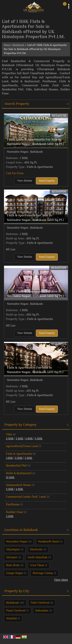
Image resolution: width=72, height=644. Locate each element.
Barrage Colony (43, 573)
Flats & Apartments (19, 454)
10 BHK (10, 477)
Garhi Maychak (38, 557)
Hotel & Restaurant (19, 473)
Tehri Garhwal (40, 603)
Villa (9, 434)
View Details (25, 181)
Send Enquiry (47, 181)
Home (7, 45)
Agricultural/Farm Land (22, 446)
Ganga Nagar (15, 573)
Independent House (18, 485)
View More (61, 580)
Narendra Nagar (17, 542)
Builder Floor (15, 512)
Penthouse (13, 504)
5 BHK (38, 439)
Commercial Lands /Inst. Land (26, 497)
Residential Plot (16, 466)
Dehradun (42, 611)
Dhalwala (36, 549)
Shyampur (13, 549)
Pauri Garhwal (16, 611)
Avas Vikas (37, 565)
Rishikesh (19, 45)
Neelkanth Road (48, 542)
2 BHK (10, 439)
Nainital (12, 619)
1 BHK (9, 458)
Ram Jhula (13, 565)
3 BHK (19, 439)
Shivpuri (12, 557)
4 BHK (29, 439)
